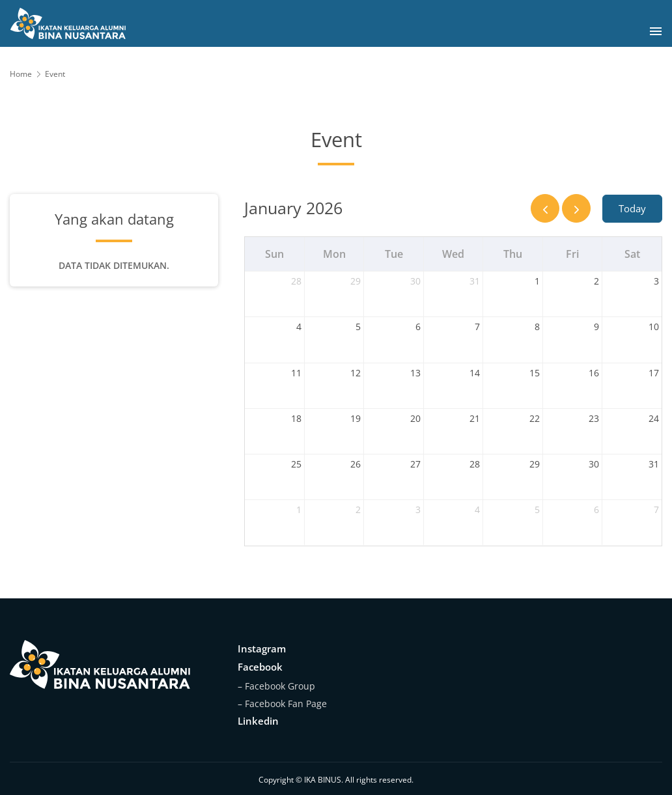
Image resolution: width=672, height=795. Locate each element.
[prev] (545, 208)
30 (415, 281)
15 (535, 373)
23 (594, 418)
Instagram (262, 649)
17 (654, 373)
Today (632, 208)
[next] (576, 208)
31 (475, 281)
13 (415, 373)
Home (21, 74)
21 (475, 418)
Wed (453, 254)
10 (654, 327)
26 (356, 464)
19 (356, 418)
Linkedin (258, 721)
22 (535, 418)
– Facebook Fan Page (282, 704)
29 (356, 281)
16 (594, 373)
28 (296, 281)
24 (654, 418)
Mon (334, 254)
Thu (513, 254)
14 (475, 373)
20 (415, 418)
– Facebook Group (276, 686)
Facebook (260, 667)
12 (356, 373)
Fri (572, 254)
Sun (274, 254)
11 (296, 373)
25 (296, 464)
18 (296, 418)
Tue (394, 254)
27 (415, 464)
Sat (632, 254)
